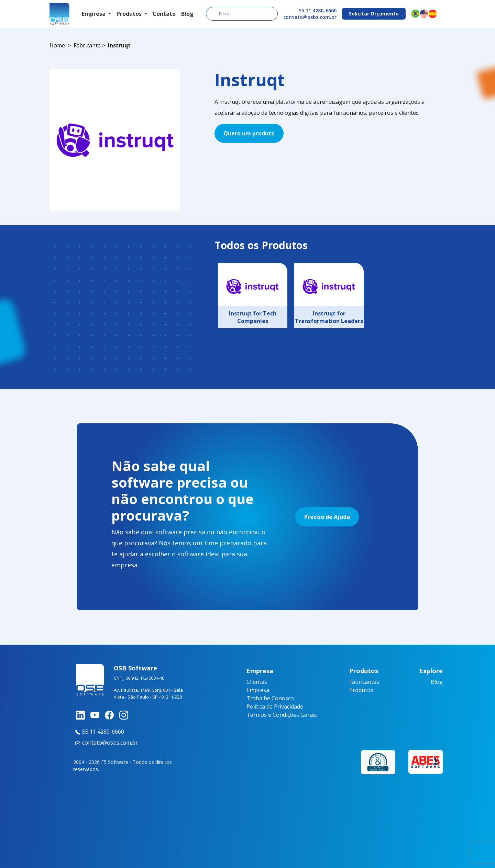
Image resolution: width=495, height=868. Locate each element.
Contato (164, 14)
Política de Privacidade (275, 706)
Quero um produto (249, 133)
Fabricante (87, 45)
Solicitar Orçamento (374, 14)
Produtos (361, 690)
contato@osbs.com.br (310, 17)
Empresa (258, 690)
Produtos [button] (130, 14)
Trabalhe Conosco (270, 698)
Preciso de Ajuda (327, 517)
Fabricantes (364, 682)
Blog (187, 14)
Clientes (257, 682)
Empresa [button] (94, 14)
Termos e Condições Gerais (282, 715)
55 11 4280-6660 (318, 10)
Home (57, 45)
